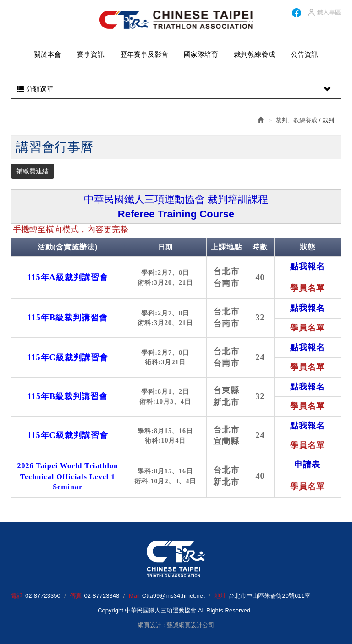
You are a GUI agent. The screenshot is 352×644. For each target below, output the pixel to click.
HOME (176, 20)
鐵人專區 (324, 13)
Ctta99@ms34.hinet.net (173, 596)
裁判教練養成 (254, 54)
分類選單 (175, 89)
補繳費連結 (33, 171)
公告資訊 (304, 54)
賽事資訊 (91, 54)
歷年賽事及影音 (144, 54)
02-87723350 (43, 596)
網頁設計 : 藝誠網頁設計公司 (176, 625)
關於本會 (48, 54)
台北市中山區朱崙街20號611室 (269, 596)
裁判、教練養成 (296, 120)
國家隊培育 (201, 54)
